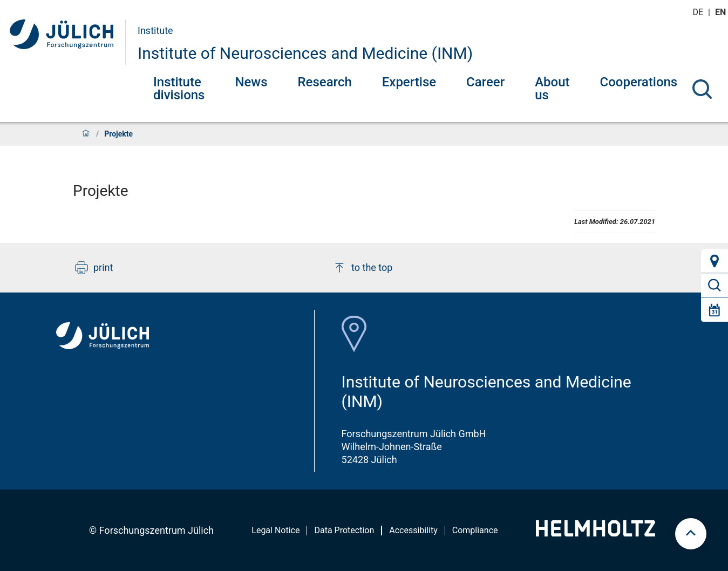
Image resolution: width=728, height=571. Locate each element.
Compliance (475, 530)
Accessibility (413, 530)
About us (552, 89)
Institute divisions (179, 89)
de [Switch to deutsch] (699, 12)
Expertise (409, 82)
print (94, 268)
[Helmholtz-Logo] (596, 533)
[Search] (702, 89)
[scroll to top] (691, 534)
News (251, 82)
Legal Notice (275, 530)
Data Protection (344, 530)
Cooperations (639, 82)
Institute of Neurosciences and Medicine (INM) (305, 53)
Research (325, 82)
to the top (363, 268)
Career (485, 82)
